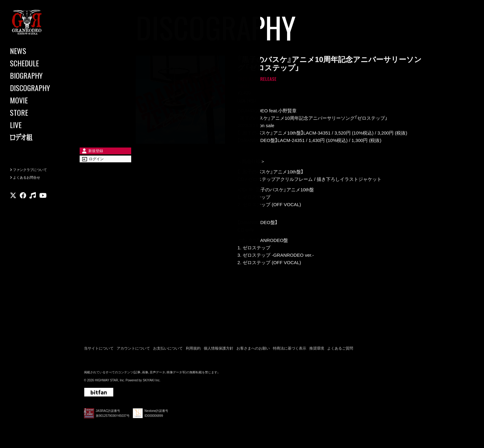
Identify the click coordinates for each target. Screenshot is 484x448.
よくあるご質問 (340, 351)
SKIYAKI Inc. (151, 383)
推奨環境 (317, 351)
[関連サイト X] (13, 208)
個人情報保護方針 (219, 351)
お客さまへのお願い (253, 351)
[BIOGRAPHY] (37, 76)
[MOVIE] (37, 100)
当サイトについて (99, 351)
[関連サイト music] (33, 208)
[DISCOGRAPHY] (37, 88)
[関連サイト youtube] (43, 208)
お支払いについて (168, 351)
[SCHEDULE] (37, 63)
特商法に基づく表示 (290, 351)
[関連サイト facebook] (23, 208)
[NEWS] (37, 51)
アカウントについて (133, 351)
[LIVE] (37, 125)
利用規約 (193, 351)
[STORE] (37, 113)
